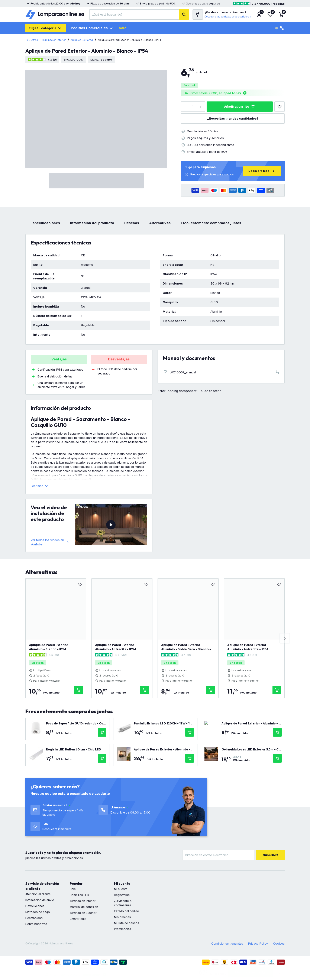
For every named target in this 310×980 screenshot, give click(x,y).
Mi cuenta (121, 889)
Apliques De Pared (82, 40)
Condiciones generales (227, 944)
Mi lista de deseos (127, 923)
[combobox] (134, 14)
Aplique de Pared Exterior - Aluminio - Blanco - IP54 (50, 647)
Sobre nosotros (36, 924)
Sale (123, 28)
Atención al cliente (38, 894)
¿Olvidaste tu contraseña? (123, 903)
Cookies (279, 944)
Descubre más (262, 171)
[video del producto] (111, 525)
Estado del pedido (127, 911)
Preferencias (123, 929)
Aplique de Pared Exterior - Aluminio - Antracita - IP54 (116, 647)
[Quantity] (193, 107)
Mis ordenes (122, 917)
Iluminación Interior (54, 40)
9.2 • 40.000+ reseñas (268, 4)
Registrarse (122, 895)
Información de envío (40, 900)
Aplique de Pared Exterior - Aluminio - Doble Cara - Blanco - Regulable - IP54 (186, 647)
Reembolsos (34, 918)
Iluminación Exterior (83, 913)
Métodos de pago (38, 912)
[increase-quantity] (200, 107)
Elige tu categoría (46, 28)
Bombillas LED (79, 895)
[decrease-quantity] (186, 107)
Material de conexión (84, 907)
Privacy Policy (258, 944)
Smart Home (78, 919)
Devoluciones (35, 906)
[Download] (221, 372)
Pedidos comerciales (92, 28)
